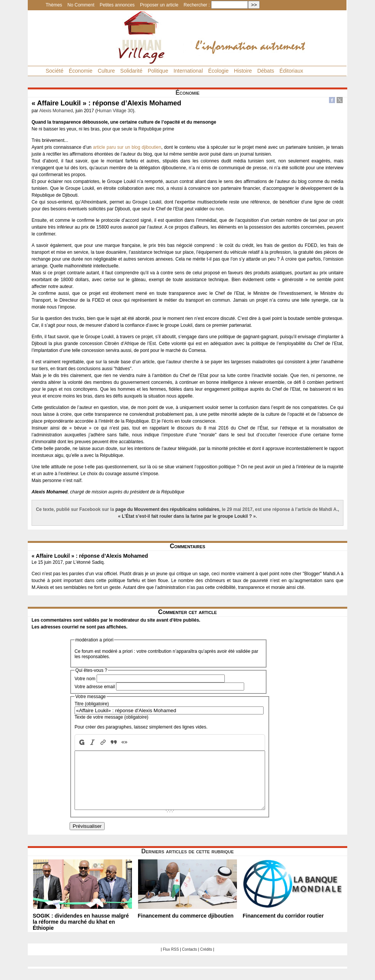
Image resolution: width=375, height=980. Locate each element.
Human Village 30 (115, 111)
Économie (81, 71)
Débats (265, 71)
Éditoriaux (291, 71)
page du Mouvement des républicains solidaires (167, 509)
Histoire (243, 71)
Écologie (218, 71)
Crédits (206, 961)
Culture (106, 71)
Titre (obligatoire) (92, 704)
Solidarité (131, 71)
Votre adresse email (95, 687)
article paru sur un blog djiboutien (127, 147)
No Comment (81, 5)
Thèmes (54, 5)
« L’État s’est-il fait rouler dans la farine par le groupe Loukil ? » (187, 516)
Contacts (190, 961)
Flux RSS (171, 961)
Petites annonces (117, 5)
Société (55, 71)
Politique (158, 71)
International (188, 71)
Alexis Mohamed (56, 111)
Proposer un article (159, 5)
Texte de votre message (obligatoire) (111, 717)
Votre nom (85, 679)
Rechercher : (197, 5)
